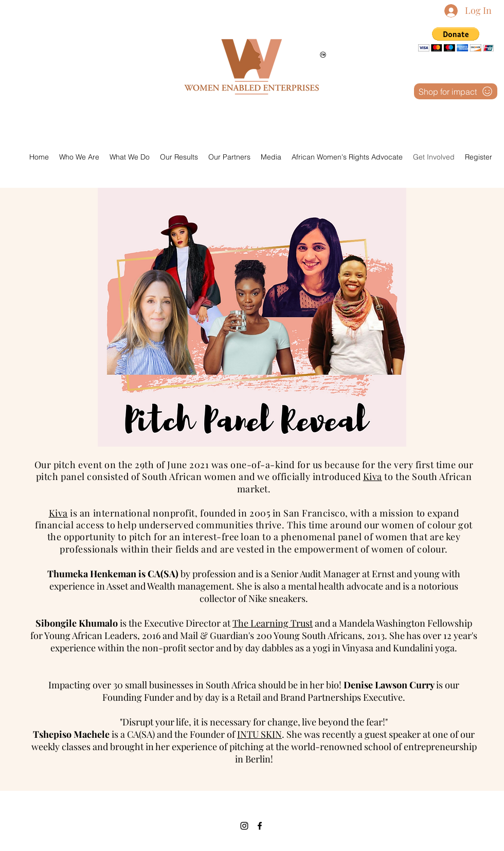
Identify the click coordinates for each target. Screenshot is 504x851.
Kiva (373, 476)
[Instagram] (244, 826)
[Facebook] (260, 826)
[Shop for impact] (456, 91)
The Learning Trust (273, 623)
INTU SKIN (259, 734)
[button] (456, 39)
